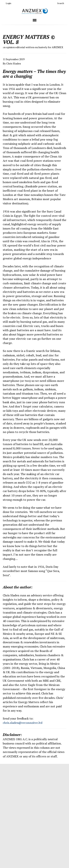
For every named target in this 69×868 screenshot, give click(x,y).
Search (59, 3)
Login (7, 3)
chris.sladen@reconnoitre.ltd (23, 723)
